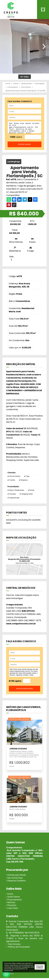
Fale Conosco (13, 946)
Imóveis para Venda (16, 877)
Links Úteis (12, 910)
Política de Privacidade (18, 949)
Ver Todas (25, 77)
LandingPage (14, 164)
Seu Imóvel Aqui (14, 880)
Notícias (11, 904)
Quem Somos (13, 899)
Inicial (10, 896)
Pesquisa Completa (16, 883)
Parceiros (11, 907)
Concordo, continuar (40, 967)
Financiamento (14, 902)
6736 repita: (15, 683)
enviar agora (24, 146)
